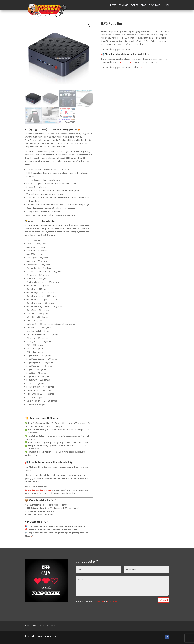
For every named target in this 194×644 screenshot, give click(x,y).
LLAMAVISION (42, 636)
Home (113, 5)
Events (134, 5)
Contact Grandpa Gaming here (38, 490)
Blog (143, 5)
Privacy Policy (100, 601)
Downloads (155, 5)
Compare (123, 5)
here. (140, 49)
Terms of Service (112, 601)
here (140, 67)
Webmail (51, 625)
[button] (89, 26)
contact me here (124, 62)
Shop (167, 5)
